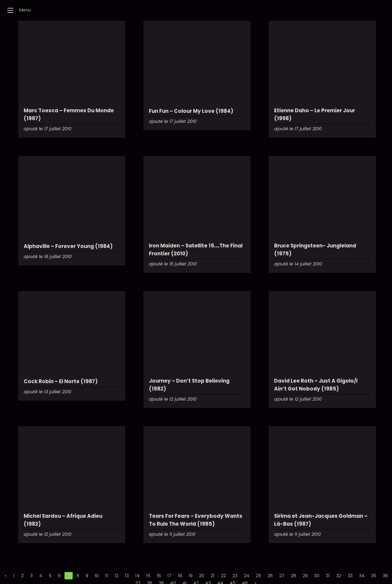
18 (180, 576)
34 (362, 576)
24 (247, 576)
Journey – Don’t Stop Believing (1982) (189, 385)
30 (317, 576)
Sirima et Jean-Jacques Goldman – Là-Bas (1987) (321, 520)
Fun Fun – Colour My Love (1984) (191, 111)
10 (97, 576)
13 (127, 576)
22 (223, 576)
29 (305, 576)
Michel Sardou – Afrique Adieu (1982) (63, 520)
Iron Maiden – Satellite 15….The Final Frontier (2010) (196, 250)
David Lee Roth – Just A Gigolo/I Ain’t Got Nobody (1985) (316, 385)
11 (107, 576)
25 (258, 576)
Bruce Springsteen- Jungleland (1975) (315, 250)
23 (235, 576)
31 (328, 576)
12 (117, 576)
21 (213, 576)
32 (339, 576)
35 (374, 576)
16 (159, 576)
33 (350, 576)
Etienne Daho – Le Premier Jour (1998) (315, 114)
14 (137, 576)
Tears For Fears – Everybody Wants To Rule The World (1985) (196, 520)
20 (202, 576)
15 (148, 576)
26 (270, 576)
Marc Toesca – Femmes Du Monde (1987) (69, 114)
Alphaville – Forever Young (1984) (68, 246)
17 (169, 576)
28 (294, 576)
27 (282, 576)
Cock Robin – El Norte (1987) (61, 381)
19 (191, 576)
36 (385, 576)
